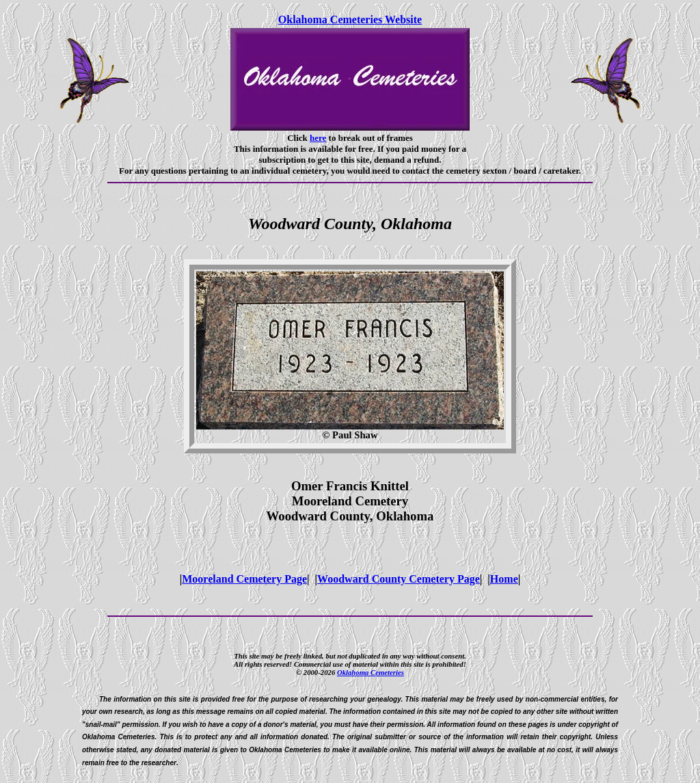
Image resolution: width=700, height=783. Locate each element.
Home (504, 579)
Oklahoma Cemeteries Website (350, 19)
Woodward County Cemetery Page (399, 579)
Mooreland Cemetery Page (244, 579)
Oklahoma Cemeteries (371, 672)
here (318, 138)
